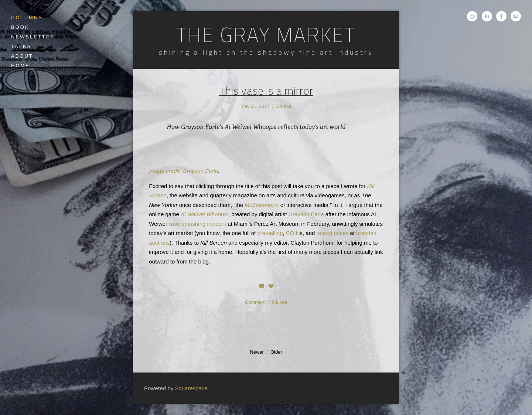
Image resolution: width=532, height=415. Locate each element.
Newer (257, 352)
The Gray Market (266, 35)
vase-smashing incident (197, 224)
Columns (27, 18)
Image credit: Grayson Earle (183, 171)
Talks (21, 46)
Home (21, 66)
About (22, 56)
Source (284, 106)
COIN (293, 233)
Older (276, 352)
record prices (333, 233)
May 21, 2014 (255, 106)
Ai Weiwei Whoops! (204, 214)
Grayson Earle (306, 214)
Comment (256, 302)
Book (20, 27)
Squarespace (191, 388)
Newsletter (33, 37)
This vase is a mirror (266, 91)
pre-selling (270, 233)
